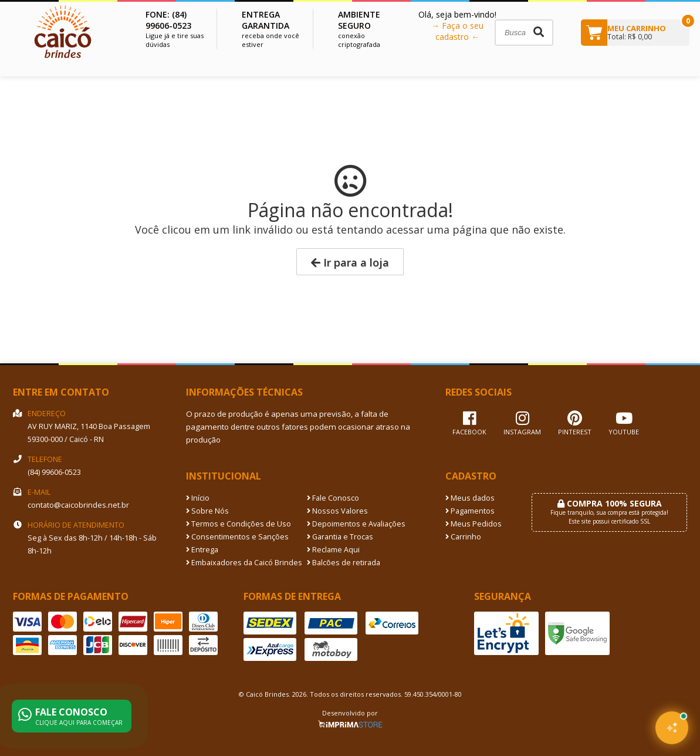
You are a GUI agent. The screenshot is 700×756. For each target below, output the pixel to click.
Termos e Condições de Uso (239, 524)
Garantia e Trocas (340, 537)
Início (198, 498)
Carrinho (463, 537)
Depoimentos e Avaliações (356, 524)
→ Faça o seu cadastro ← (457, 31)
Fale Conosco (333, 498)
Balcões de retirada (344, 563)
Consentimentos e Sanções (237, 537)
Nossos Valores (337, 511)
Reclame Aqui (333, 550)
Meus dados (470, 498)
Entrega (202, 550)
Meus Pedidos (474, 524)
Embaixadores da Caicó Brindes (244, 563)
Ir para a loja (350, 262)
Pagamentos (470, 511)
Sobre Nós (207, 511)
